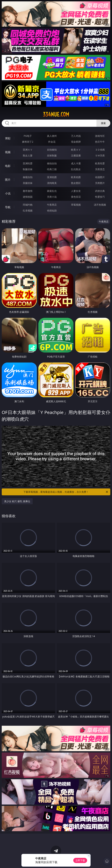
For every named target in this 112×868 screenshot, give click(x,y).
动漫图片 (100, 177)
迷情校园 (28, 197)
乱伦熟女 (76, 169)
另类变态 (100, 169)
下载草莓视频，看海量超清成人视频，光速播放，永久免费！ (66, 492)
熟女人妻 (28, 155)
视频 (8, 152)
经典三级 (52, 169)
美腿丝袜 (28, 183)
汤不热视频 (100, 205)
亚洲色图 (52, 177)
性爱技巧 (100, 197)
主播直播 (76, 155)
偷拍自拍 (52, 163)
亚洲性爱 (28, 163)
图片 (8, 180)
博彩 (8, 138)
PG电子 (28, 136)
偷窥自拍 (28, 177)
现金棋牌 (76, 142)
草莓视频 (76, 205)
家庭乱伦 (52, 191)
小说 (8, 193)
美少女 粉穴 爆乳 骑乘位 (17, 501)
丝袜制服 (52, 155)
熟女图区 (76, 183)
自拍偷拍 (52, 150)
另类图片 (100, 183)
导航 (8, 207)
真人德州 (52, 136)
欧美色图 (76, 177)
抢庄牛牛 (100, 142)
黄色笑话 (76, 197)
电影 (8, 166)
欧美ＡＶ (76, 150)
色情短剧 (52, 211)
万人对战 (76, 136)
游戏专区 (100, 136)
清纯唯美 (52, 183)
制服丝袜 (28, 169)
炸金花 (52, 142)
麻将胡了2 (28, 142)
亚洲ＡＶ (28, 150)
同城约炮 (28, 205)
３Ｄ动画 (100, 150)
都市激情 (28, 191)
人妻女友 (76, 191)
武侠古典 (100, 191)
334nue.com (56, 114)
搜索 (103, 123)
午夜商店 (52, 205)
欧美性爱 (100, 163)
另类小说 (52, 197)
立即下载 (80, 860)
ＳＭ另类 (100, 155)
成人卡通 (76, 163)
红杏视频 (28, 211)
